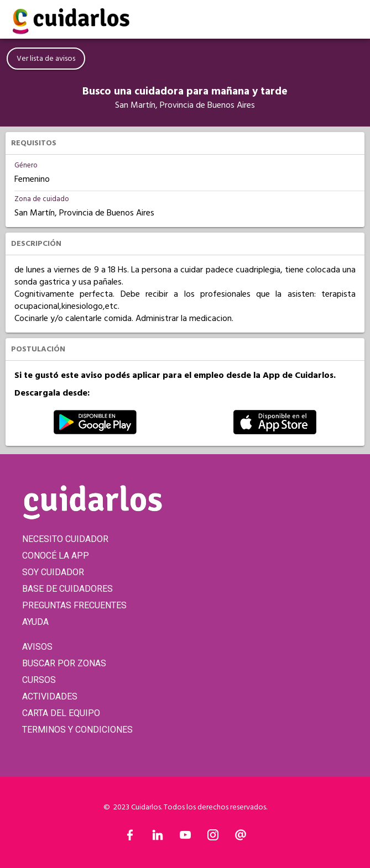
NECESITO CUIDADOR (65, 539)
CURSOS (39, 680)
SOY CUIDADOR (53, 572)
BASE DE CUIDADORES (67, 589)
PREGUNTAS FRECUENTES (74, 605)
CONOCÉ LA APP (56, 556)
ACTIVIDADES (50, 696)
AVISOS (37, 647)
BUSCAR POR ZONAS (64, 663)
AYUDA (35, 622)
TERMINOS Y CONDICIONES (77, 730)
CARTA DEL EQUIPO (61, 713)
